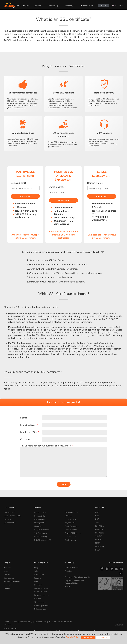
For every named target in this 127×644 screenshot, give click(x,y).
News (6, 571)
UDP (97, 519)
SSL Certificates (41, 533)
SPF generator (40, 602)
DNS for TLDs (70, 537)
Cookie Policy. (73, 637)
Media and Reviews (12, 581)
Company (68, 6)
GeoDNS (7, 519)
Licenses (7, 624)
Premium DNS (9, 513)
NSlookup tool (40, 609)
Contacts (7, 575)
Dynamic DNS (40, 513)
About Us (7, 568)
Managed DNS (40, 523)
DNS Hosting (21, 6)
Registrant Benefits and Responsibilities (74, 582)
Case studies (39, 575)
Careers (7, 588)
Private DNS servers (73, 533)
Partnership (85, 6)
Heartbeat (99, 533)
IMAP (97, 550)
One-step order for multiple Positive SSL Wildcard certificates (63, 235)
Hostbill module (41, 592)
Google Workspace (42, 530)
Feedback (7, 585)
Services (37, 6)
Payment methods (42, 595)
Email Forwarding (72, 526)
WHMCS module (41, 588)
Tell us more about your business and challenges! (47, 446)
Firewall (99, 540)
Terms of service (10, 621)
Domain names (71, 530)
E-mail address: (29, 425)
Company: (25, 440)
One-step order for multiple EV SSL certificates (102, 236)
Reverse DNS (40, 516)
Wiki (36, 571)
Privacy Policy (26, 621)
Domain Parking (41, 537)
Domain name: (56, 187)
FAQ (36, 581)
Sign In (103, 5)
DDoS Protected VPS (43, 540)
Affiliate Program (72, 568)
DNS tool (38, 599)
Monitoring (52, 6)
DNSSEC (68, 516)
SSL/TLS (99, 537)
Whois (68, 586)
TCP (97, 523)
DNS (97, 513)
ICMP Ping (100, 526)
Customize (103, 637)
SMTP (98, 543)
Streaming (99, 547)
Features (38, 578)
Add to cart (25, 196)
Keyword (99, 530)
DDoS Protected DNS (12, 516)
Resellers (69, 571)
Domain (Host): (19, 183)
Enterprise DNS (10, 523)
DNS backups (70, 519)
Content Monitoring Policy (60, 621)
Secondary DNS (71, 513)
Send (64, 485)
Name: (24, 418)
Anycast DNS (70, 523)
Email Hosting (71, 540)
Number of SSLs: (30, 432)
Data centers (9, 578)
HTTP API (38, 585)
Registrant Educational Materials (78, 577)
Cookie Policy (40, 621)
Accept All (88, 637)
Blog (36, 568)
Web (97, 516)
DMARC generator (42, 605)
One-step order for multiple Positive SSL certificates (25, 236)
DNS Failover (40, 519)
